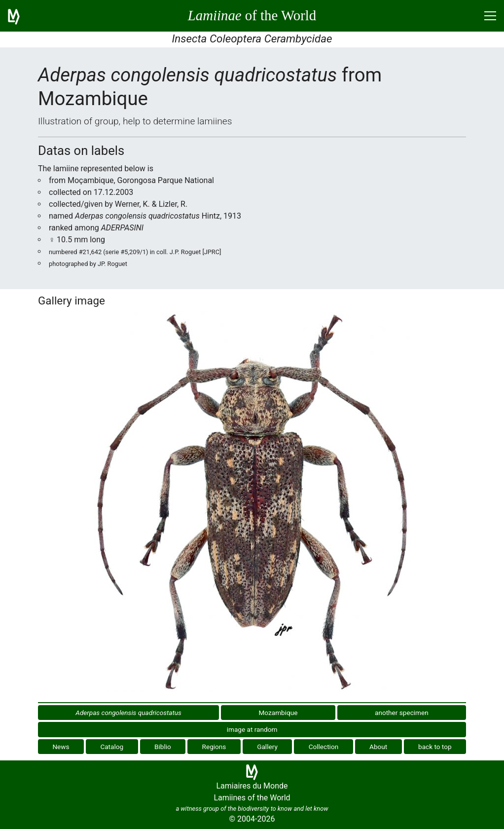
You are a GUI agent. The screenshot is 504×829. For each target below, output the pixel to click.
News (61, 747)
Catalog (112, 747)
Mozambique (278, 713)
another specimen (402, 713)
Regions (214, 747)
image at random (252, 729)
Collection (324, 747)
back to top (435, 747)
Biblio (163, 747)
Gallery (267, 747)
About (378, 747)
